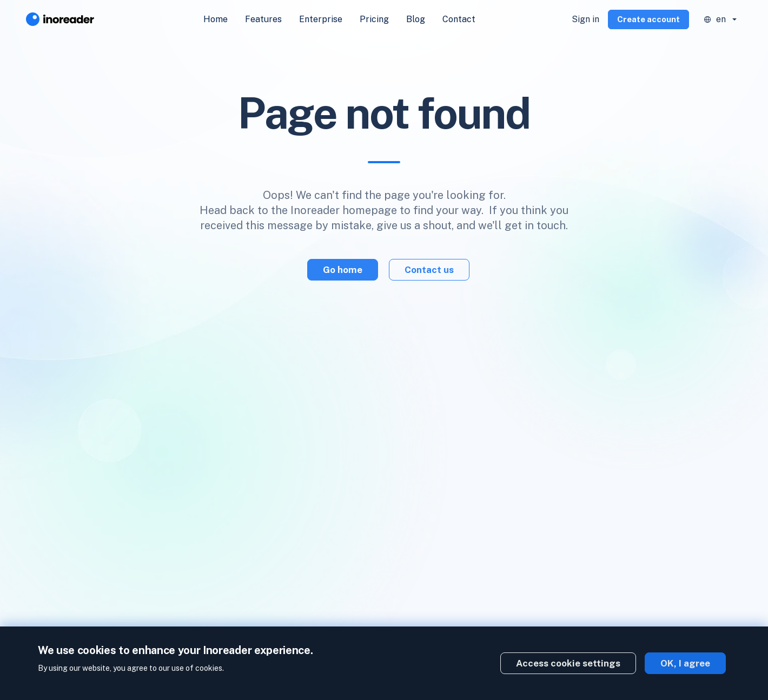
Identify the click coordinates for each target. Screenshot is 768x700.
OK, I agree (685, 663)
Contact (459, 19)
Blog (416, 19)
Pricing (374, 19)
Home (216, 19)
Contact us (429, 270)
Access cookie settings (568, 663)
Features (263, 19)
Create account (648, 19)
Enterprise (321, 19)
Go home (343, 270)
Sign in (585, 19)
